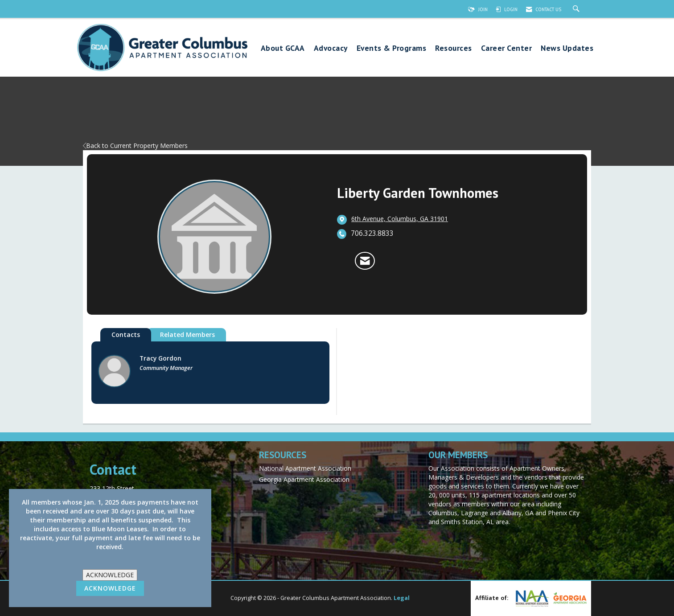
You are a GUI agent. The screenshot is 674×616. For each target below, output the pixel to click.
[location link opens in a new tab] (400, 219)
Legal (402, 598)
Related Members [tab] (187, 335)
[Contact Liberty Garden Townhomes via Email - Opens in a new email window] (365, 261)
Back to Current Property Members (135, 146)
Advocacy (331, 48)
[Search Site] (577, 9)
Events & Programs (392, 48)
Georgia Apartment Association (304, 479)
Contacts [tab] (126, 335)
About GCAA (283, 48)
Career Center (507, 48)
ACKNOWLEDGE (110, 575)
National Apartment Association (305, 468)
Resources (454, 48)
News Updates (567, 48)
